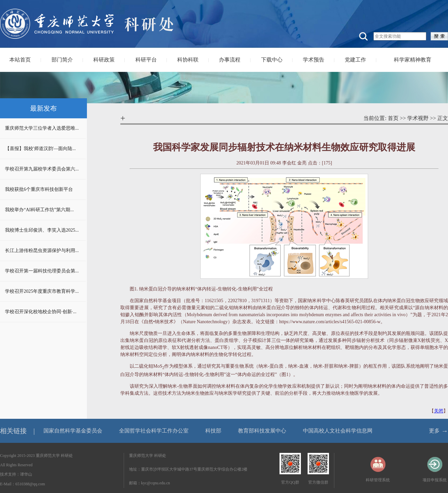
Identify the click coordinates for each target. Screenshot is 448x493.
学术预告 (314, 60)
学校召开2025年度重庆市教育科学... (42, 291)
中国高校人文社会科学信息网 (338, 431)
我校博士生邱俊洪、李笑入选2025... (42, 230)
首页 (393, 118)
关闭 (439, 411)
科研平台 (146, 60)
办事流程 (230, 60)
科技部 (213, 431)
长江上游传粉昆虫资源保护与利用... (42, 251)
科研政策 (104, 60)
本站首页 (20, 60)
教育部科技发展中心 (262, 431)
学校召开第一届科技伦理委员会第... (42, 271)
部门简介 (62, 60)
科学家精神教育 (413, 60)
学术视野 (418, 118)
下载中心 (272, 60)
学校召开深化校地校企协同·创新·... (41, 312)
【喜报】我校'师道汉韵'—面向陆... (40, 149)
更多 (434, 431)
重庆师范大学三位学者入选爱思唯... (42, 128)
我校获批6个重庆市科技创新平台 (39, 189)
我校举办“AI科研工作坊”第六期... (39, 210)
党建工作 (355, 60)
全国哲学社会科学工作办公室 (154, 431)
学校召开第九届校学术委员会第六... (42, 169)
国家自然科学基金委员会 (73, 431)
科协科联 (188, 60)
